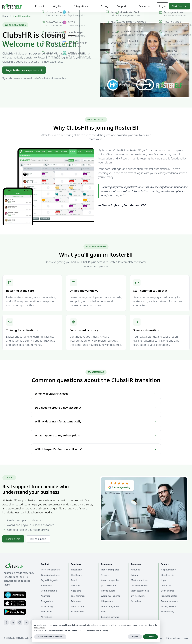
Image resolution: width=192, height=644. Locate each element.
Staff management (110, 606)
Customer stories (139, 586)
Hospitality (76, 570)
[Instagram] (20, 622)
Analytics (45, 596)
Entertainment (78, 596)
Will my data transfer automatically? (96, 421)
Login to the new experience (24, 70)
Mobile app (47, 612)
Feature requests (169, 601)
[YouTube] (26, 622)
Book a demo (13, 539)
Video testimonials (140, 591)
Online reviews (138, 596)
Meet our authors (140, 580)
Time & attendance (50, 575)
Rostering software (50, 570)
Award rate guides (110, 580)
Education (76, 601)
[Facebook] (6, 622)
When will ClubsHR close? (96, 394)
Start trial (179, 6)
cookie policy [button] (39, 628)
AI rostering (47, 606)
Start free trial (168, 575)
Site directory (167, 612)
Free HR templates (110, 570)
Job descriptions (109, 586)
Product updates (169, 596)
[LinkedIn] (13, 622)
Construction (77, 606)
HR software (47, 586)
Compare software (110, 617)
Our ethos (136, 601)
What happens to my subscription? (96, 435)
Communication (49, 591)
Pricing (134, 575)
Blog (103, 612)
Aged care (76, 591)
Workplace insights (110, 596)
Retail (74, 580)
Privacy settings (173, 638)
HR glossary (107, 601)
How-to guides (108, 591)
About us (135, 570)
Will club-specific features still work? (96, 449)
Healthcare (76, 575)
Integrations (47, 601)
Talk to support (39, 539)
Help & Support (169, 570)
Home (5, 16)
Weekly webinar (169, 606)
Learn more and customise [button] (50, 637)
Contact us (166, 586)
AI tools (105, 575)
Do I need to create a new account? (96, 408)
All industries (77, 612)
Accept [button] (150, 637)
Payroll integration (50, 580)
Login (162, 6)
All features (47, 617)
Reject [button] (135, 637)
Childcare (76, 586)
